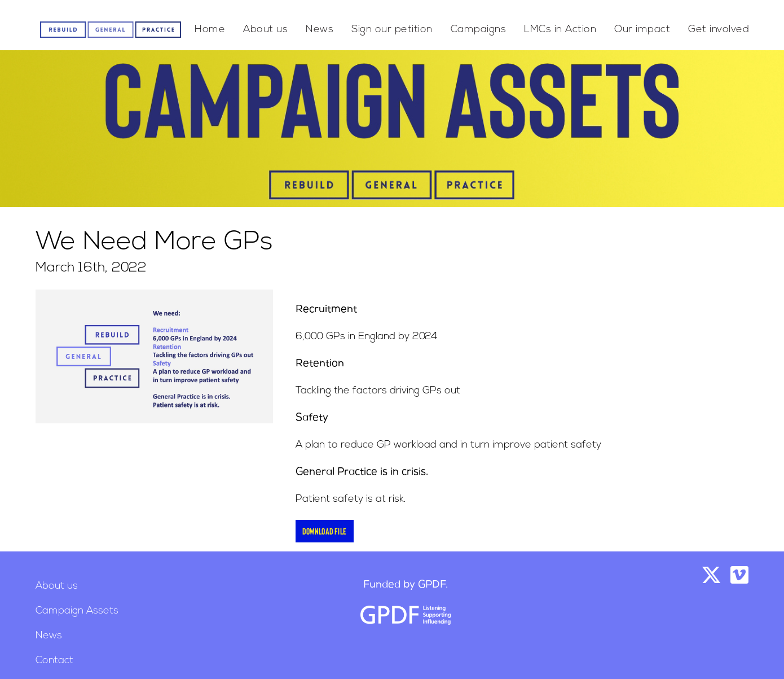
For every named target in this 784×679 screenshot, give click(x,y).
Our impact (642, 30)
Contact (54, 661)
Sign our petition (392, 30)
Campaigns (479, 30)
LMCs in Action (560, 30)
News (320, 30)
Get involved (719, 30)
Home (210, 30)
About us (265, 30)
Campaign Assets (77, 611)
